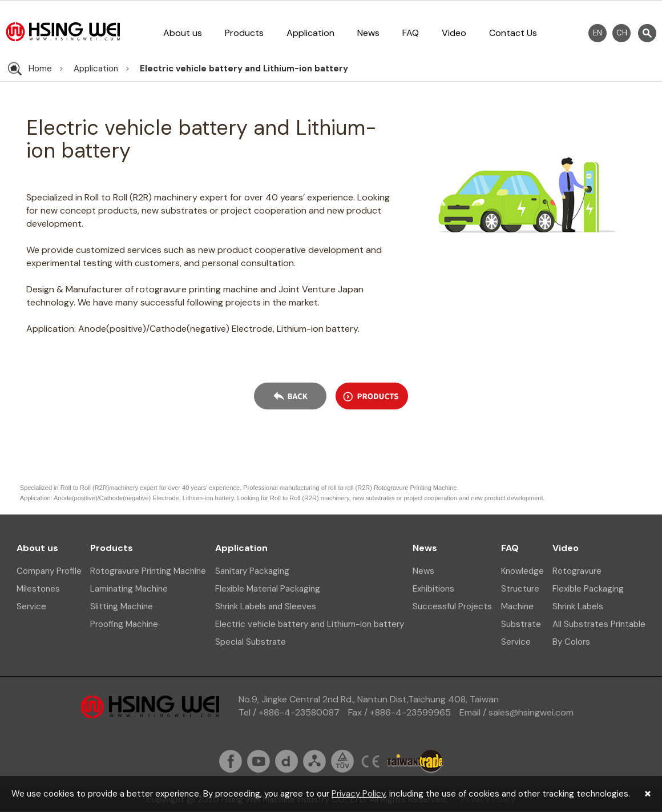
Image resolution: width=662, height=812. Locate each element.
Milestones (38, 589)
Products (244, 33)
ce (370, 761)
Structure (520, 589)
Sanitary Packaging (252, 571)
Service (31, 606)
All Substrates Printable (599, 624)
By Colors (571, 642)
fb (231, 761)
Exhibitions (433, 589)
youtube (259, 761)
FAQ (411, 33)
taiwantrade (415, 761)
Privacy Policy (358, 794)
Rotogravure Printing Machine (148, 571)
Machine (517, 606)
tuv (342, 761)
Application (310, 33)
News (368, 33)
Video (454, 33)
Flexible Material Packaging (268, 589)
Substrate (521, 624)
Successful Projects (452, 606)
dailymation (286, 761)
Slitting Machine (122, 606)
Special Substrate (251, 642)
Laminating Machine (129, 589)
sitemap (314, 761)
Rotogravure (577, 571)
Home (40, 69)
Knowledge (522, 571)
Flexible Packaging (588, 589)
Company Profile (49, 571)
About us (183, 33)
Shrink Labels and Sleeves (266, 606)
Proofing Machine (124, 624)
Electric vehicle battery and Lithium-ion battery (244, 69)
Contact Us (513, 33)
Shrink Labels (578, 606)
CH (622, 33)
